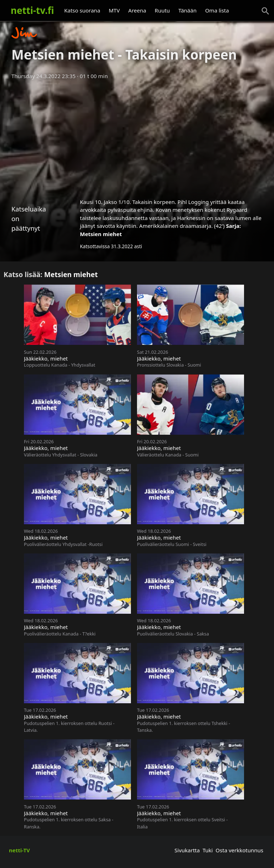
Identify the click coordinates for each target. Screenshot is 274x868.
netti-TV (19, 850)
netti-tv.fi (32, 10)
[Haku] (265, 11)
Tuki (208, 850)
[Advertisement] (137, 137)
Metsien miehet (101, 234)
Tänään (187, 10)
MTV (114, 10)
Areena (137, 10)
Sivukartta (187, 850)
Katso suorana (82, 10)
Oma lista (217, 10)
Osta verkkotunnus (239, 850)
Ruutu (163, 10)
